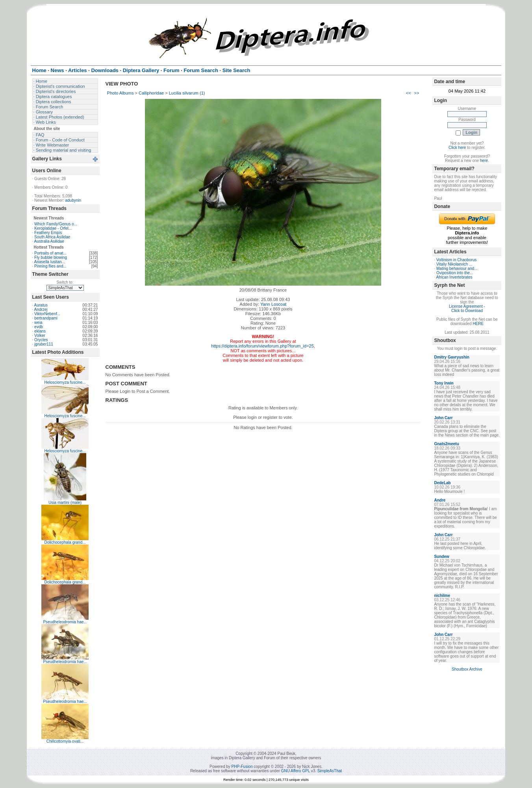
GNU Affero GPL (296, 771)
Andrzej (41, 309)
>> (417, 93)
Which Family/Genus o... (56, 224)
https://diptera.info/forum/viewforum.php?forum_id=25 (262, 346)
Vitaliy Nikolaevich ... (454, 264)
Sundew (441, 557)
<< (409, 93)
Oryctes (41, 340)
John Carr (443, 418)
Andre (440, 500)
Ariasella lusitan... (50, 262)
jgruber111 (44, 344)
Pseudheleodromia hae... (65, 622)
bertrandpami (46, 318)
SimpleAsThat (330, 771)
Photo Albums (120, 93)
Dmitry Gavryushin (451, 357)
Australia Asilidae (49, 241)
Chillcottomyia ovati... (65, 741)
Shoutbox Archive (467, 669)
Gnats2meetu (446, 444)
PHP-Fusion (242, 767)
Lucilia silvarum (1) (187, 93)
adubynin (73, 200)
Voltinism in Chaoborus (456, 260)
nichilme (442, 596)
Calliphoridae (151, 93)
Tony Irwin (444, 383)
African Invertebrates (454, 277)
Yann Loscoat (273, 304)
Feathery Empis (48, 233)
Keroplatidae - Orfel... (53, 228)
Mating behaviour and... (457, 269)
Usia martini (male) (65, 503)
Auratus (41, 305)
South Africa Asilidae (52, 237)
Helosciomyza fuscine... (65, 382)
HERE (478, 324)
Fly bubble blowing (51, 257)
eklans (40, 331)
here (484, 161)
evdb (39, 327)
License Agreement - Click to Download (467, 309)
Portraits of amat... (50, 253)
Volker (40, 335)
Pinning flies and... (50, 266)
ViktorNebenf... (47, 314)
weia (38, 322)
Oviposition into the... (455, 273)
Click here (457, 148)
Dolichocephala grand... (65, 542)
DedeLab (442, 483)
